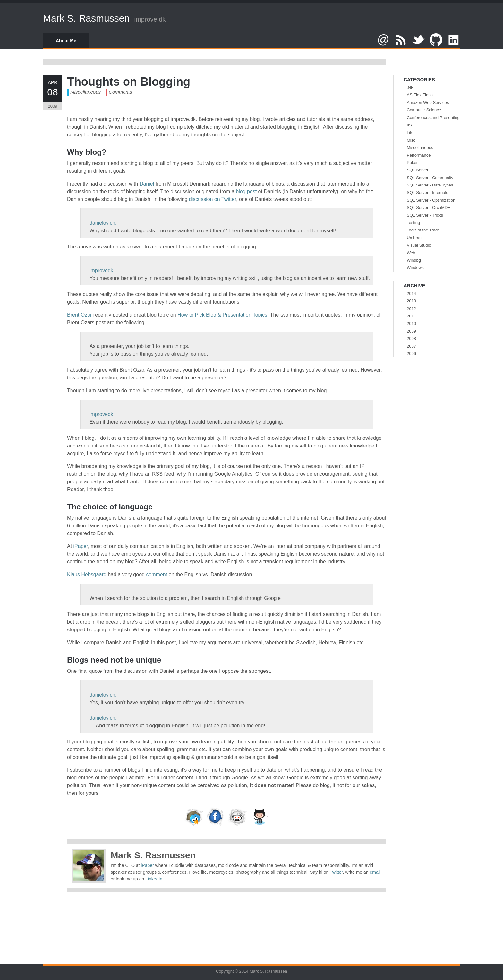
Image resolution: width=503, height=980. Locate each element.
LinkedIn (154, 879)
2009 (411, 331)
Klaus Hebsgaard (87, 574)
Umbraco (415, 238)
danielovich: (103, 223)
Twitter (336, 872)
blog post (246, 191)
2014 (411, 294)
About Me (66, 41)
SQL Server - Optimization (431, 200)
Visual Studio (419, 245)
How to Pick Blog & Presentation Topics (222, 315)
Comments (120, 92)
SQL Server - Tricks (425, 215)
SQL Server (418, 170)
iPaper (81, 546)
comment (157, 574)
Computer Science (424, 110)
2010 (411, 323)
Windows (415, 268)
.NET (412, 87)
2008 (411, 338)
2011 (411, 316)
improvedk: (102, 270)
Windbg (414, 260)
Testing (413, 223)
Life (410, 132)
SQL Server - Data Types (430, 185)
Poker (412, 163)
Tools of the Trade (423, 230)
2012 (411, 309)
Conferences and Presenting (433, 118)
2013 (411, 301)
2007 (411, 346)
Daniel (147, 184)
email (375, 872)
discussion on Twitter (213, 199)
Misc (411, 140)
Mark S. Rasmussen (86, 18)
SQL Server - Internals (427, 192)
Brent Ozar (79, 315)
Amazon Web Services (428, 103)
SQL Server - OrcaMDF (428, 208)
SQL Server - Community (430, 178)
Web (411, 253)
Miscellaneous (85, 92)
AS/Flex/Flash (420, 95)
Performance (419, 155)
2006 (411, 354)
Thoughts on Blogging (129, 82)
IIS (409, 125)
